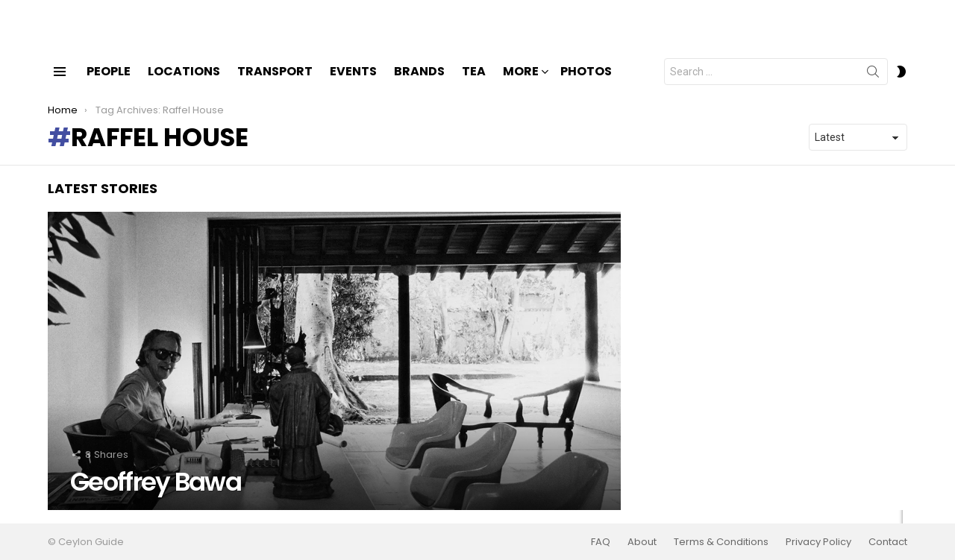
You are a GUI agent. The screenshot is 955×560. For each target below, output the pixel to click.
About (642, 542)
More (521, 85)
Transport (275, 84)
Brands (419, 84)
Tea (474, 84)
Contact (888, 542)
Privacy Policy (818, 542)
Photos (586, 84)
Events (353, 84)
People (109, 84)
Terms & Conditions (721, 542)
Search (873, 87)
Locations (184, 84)
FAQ (601, 542)
